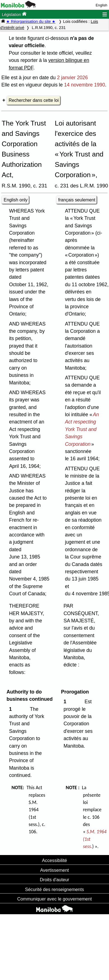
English (101, 5)
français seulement (77, 200)
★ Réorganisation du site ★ (31, 21)
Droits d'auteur (55, 880)
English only (15, 200)
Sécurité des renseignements (55, 889)
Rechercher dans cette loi (34, 100)
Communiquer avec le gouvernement (55, 899)
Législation (14, 14)
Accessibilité (55, 860)
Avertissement (55, 870)
